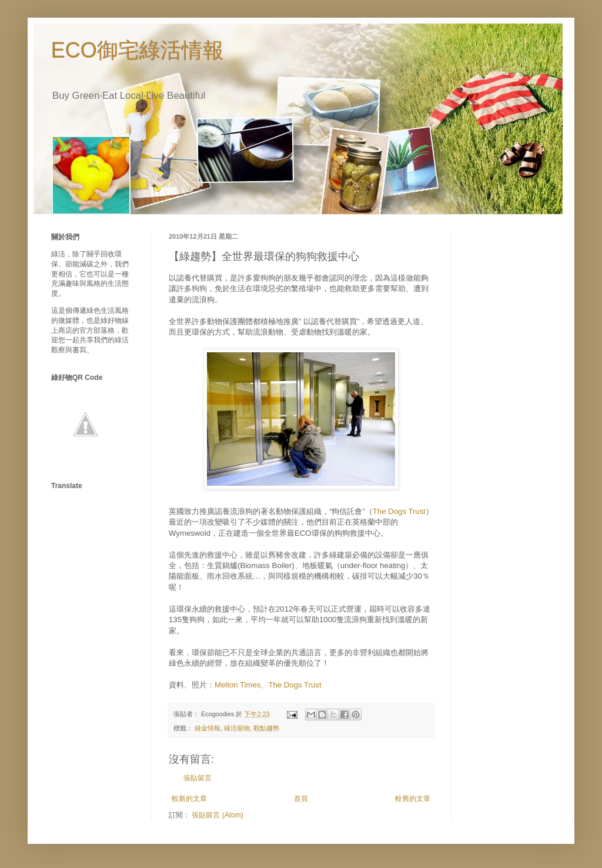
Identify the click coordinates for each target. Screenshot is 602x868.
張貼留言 (198, 778)
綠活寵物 (237, 728)
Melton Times (238, 685)
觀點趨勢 (266, 728)
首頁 (301, 799)
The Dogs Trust (399, 511)
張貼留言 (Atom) (217, 815)
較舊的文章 (413, 799)
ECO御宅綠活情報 (138, 50)
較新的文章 (189, 799)
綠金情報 (208, 728)
